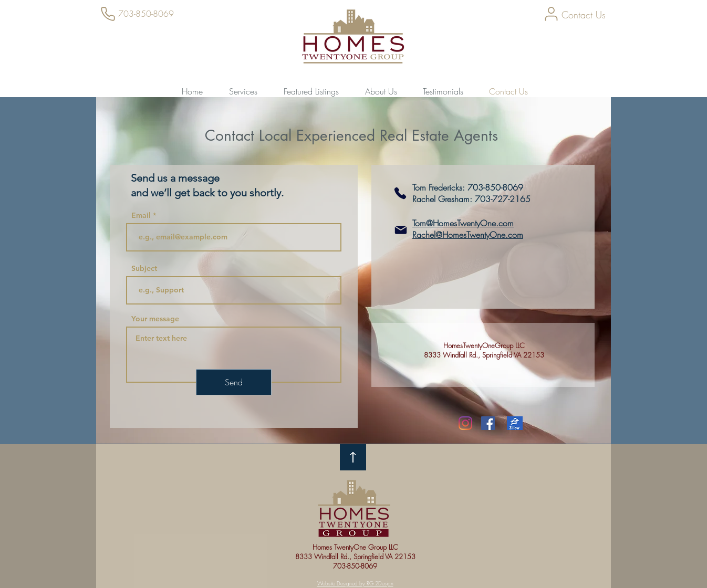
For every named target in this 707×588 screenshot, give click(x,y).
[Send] (234, 382)
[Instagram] (465, 423)
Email (141, 215)
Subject (144, 268)
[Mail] (401, 230)
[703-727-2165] (400, 193)
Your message (155, 319)
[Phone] (108, 14)
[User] (551, 14)
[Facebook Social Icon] (488, 423)
